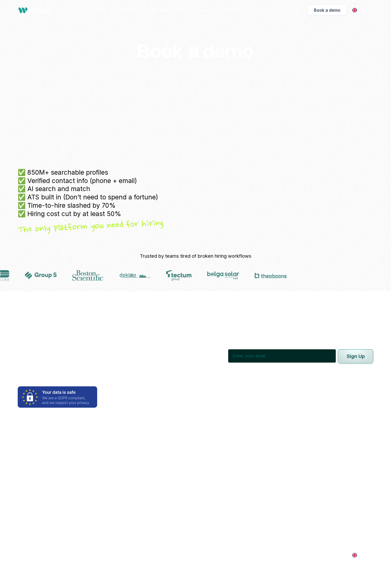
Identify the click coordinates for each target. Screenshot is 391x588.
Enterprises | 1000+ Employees (193, 496)
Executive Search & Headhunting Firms (201, 458)
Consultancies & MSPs (184, 475)
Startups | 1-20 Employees (188, 513)
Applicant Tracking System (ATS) (52, 479)
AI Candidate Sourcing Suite (46, 449)
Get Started (316, 466)
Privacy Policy (176, 555)
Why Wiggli (161, 10)
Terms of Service (216, 555)
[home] (35, 10)
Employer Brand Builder (42, 458)
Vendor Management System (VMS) (54, 500)
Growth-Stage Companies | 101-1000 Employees (211, 504)
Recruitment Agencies (184, 466)
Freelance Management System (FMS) (57, 508)
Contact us (316, 485)
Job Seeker (233, 10)
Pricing (184, 10)
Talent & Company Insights (45, 530)
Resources (206, 10)
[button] (102, 10)
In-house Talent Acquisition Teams (197, 449)
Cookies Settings (259, 555)
